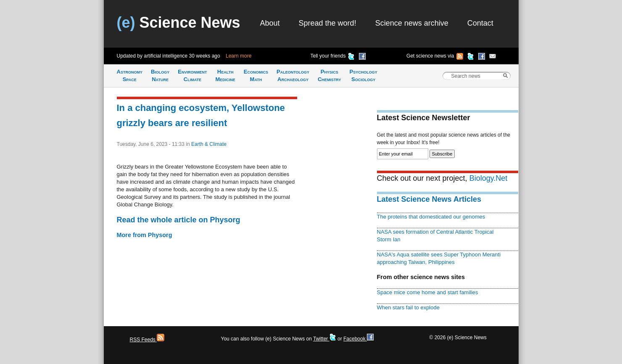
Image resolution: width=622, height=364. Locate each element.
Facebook (358, 339)
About (270, 23)
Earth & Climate (209, 144)
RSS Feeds (147, 340)
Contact (480, 23)
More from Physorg (145, 235)
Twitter (325, 339)
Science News (179, 22)
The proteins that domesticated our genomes (431, 217)
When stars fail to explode (408, 307)
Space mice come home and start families (428, 292)
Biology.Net (489, 178)
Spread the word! (328, 23)
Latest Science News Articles (429, 199)
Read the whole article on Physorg (179, 220)
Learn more (239, 56)
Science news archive (412, 23)
